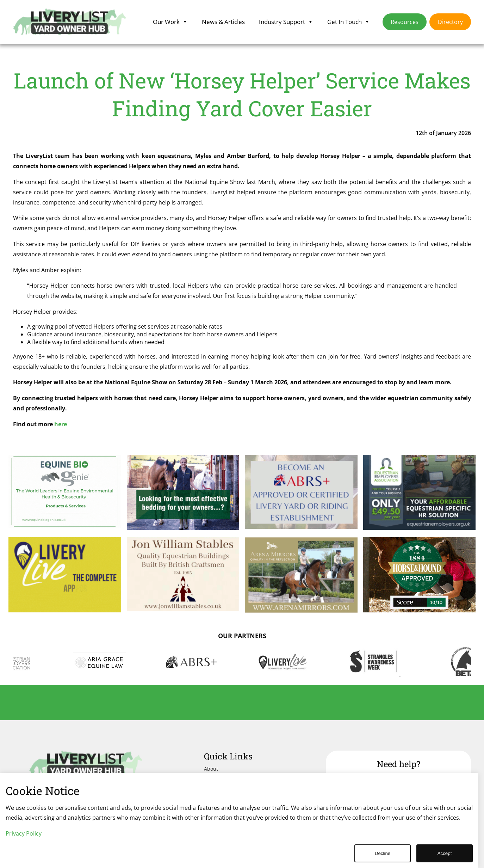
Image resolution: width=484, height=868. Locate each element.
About (211, 769)
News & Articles (223, 22)
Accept (445, 853)
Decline (383, 853)
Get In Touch (349, 22)
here (61, 424)
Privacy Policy (24, 833)
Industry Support (286, 22)
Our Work (170, 22)
